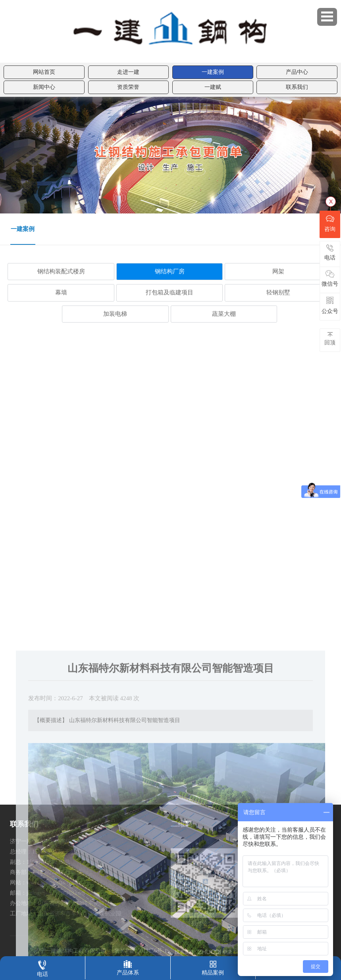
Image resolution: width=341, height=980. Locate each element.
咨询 (330, 223)
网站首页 (44, 72)
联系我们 (297, 87)
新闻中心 (44, 87)
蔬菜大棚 (224, 314)
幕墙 (61, 292)
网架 (278, 271)
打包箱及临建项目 (170, 292)
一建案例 (213, 72)
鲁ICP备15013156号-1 (141, 951)
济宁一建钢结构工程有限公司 (70, 951)
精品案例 (213, 966)
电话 (42, 967)
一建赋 (213, 87)
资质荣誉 (128, 87)
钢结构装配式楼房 (61, 271)
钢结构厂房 (170, 271)
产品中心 (297, 72)
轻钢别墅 (278, 292)
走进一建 (128, 72)
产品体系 (128, 966)
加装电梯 (115, 314)
